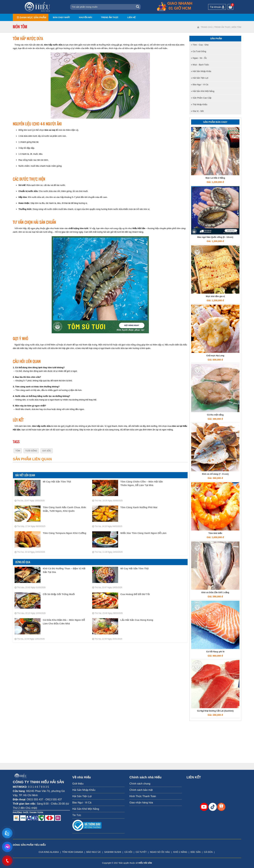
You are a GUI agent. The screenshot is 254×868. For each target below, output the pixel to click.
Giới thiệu (78, 784)
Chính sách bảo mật (141, 790)
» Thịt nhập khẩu (199, 104)
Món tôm (237, 27)
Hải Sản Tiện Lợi (82, 796)
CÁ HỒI (128, 852)
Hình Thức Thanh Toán (143, 796)
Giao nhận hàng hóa (141, 803)
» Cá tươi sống (199, 51)
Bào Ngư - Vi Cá (82, 803)
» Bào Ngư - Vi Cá (200, 85)
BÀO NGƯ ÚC (94, 852)
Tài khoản (217, 7)
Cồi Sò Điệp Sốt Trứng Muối (59, 594)
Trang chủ (207, 27)
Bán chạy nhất (61, 17)
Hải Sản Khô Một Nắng (86, 809)
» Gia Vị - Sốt (197, 111)
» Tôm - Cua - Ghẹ (200, 45)
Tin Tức (77, 815)
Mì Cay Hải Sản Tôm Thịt (57, 482)
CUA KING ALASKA (49, 852)
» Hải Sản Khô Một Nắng (203, 91)
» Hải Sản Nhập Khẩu (201, 71)
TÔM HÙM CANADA (73, 852)
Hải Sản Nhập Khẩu (84, 790)
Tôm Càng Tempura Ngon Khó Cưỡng (64, 533)
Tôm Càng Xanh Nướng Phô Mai (139, 507)
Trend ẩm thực (110, 17)
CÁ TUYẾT (141, 852)
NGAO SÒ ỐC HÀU (160, 852)
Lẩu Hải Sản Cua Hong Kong (137, 620)
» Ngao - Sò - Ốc (199, 58)
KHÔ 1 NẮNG (180, 852)
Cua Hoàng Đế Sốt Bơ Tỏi (135, 594)
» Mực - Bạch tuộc (200, 65)
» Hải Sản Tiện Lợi (200, 78)
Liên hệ (131, 17)
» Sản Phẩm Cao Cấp (201, 98)
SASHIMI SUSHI (113, 852)
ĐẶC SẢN (196, 852)
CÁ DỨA (208, 852)
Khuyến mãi (85, 17)
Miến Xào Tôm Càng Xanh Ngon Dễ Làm (143, 533)
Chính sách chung (140, 784)
